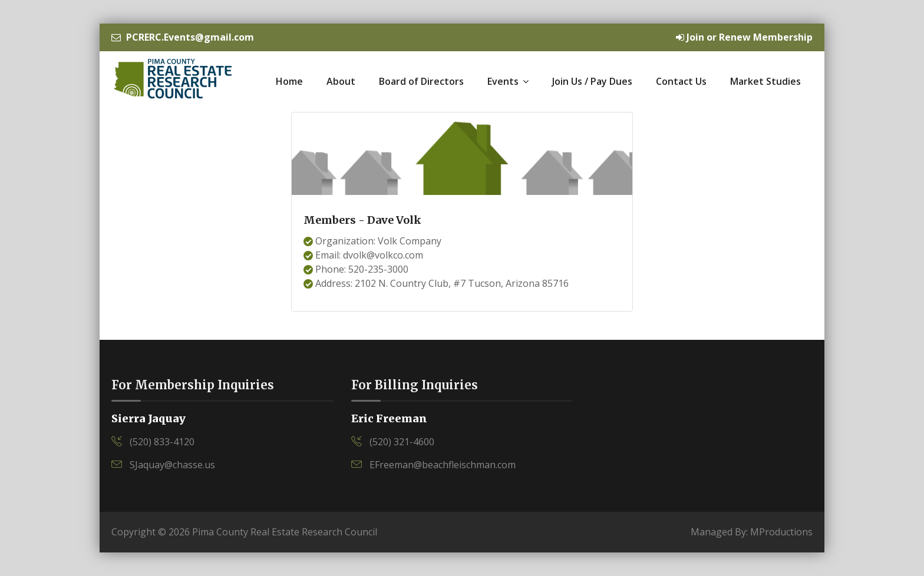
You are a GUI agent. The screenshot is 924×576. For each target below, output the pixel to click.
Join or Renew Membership (744, 37)
